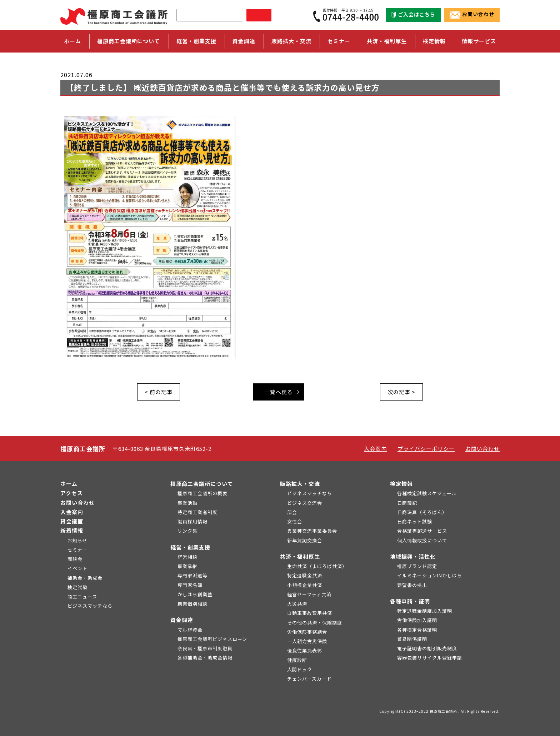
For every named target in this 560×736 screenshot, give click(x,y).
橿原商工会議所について (202, 484)
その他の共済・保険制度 (315, 623)
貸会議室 (72, 521)
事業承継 (187, 566)
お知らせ (77, 540)
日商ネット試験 (415, 521)
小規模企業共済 (305, 585)
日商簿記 (407, 503)
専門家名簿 (190, 585)
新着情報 (72, 530)
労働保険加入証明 (417, 620)
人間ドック (300, 669)
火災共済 (297, 604)
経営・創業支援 (190, 547)
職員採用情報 (192, 521)
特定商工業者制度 (197, 512)
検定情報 (401, 484)
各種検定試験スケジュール (427, 493)
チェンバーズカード (309, 679)
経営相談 (187, 557)
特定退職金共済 (305, 575)
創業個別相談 (192, 604)
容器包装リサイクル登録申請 (430, 658)
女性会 (295, 521)
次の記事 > (401, 392)
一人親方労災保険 (307, 641)
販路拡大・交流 (300, 484)
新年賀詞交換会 (305, 540)
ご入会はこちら (413, 15)
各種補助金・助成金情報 (205, 658)
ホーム (72, 41)
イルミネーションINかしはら (430, 575)
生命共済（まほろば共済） (317, 566)
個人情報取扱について (422, 540)
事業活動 (187, 503)
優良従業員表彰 (305, 650)
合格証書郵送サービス (422, 531)
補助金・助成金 (85, 578)
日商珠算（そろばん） (422, 512)
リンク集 (187, 531)
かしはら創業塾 (195, 594)
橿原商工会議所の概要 (202, 493)
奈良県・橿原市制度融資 (205, 648)
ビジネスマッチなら (90, 606)
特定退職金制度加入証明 (425, 611)
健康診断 (297, 660)
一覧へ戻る (279, 392)
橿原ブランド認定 (417, 566)
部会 (292, 512)
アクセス (72, 493)
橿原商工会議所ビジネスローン (212, 639)
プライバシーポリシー (426, 449)
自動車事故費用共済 (310, 613)
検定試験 (77, 587)
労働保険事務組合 (307, 632)
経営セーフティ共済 (309, 594)
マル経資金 (190, 630)
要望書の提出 (412, 585)
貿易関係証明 (412, 639)
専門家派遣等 (192, 575)
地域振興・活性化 (413, 556)
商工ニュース (82, 596)
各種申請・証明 (410, 601)
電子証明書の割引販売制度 (427, 648)
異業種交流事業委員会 (312, 531)
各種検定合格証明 (417, 630)
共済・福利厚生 (300, 556)
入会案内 (375, 449)
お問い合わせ (472, 15)
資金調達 (182, 620)
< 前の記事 (159, 392)
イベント (77, 568)
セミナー (339, 41)
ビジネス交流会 (305, 503)
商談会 (75, 559)
